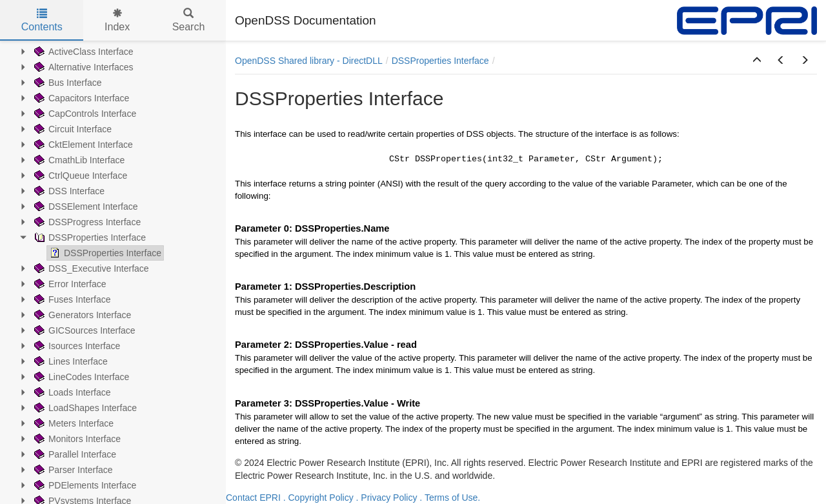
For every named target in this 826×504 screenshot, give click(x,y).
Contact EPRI (253, 498)
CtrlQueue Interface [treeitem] (79, 176)
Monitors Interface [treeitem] (76, 439)
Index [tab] (117, 20)
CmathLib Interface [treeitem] (78, 160)
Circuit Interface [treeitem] (72, 129)
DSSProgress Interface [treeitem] (86, 222)
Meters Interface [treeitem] (73, 423)
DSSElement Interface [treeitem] (85, 207)
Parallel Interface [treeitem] (74, 454)
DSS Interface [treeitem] (68, 191)
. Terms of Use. (450, 498)
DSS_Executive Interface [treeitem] (90, 268)
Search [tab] (189, 20)
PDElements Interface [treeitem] (84, 485)
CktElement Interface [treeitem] (82, 145)
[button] (757, 61)
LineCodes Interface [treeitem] (80, 377)
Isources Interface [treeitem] (76, 346)
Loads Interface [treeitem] (71, 392)
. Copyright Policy (318, 498)
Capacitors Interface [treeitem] (80, 98)
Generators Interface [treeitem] (81, 315)
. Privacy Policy (387, 498)
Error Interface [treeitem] (69, 284)
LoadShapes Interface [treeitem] (84, 408)
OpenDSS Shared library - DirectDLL (309, 61)
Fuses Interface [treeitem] (71, 299)
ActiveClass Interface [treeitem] (83, 52)
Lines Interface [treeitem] (70, 361)
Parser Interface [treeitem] (72, 470)
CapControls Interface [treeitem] (84, 114)
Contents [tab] (42, 20)
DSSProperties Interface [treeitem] (89, 237)
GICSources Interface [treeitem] (84, 330)
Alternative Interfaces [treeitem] (83, 67)
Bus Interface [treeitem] (67, 83)
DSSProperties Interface (440, 61)
